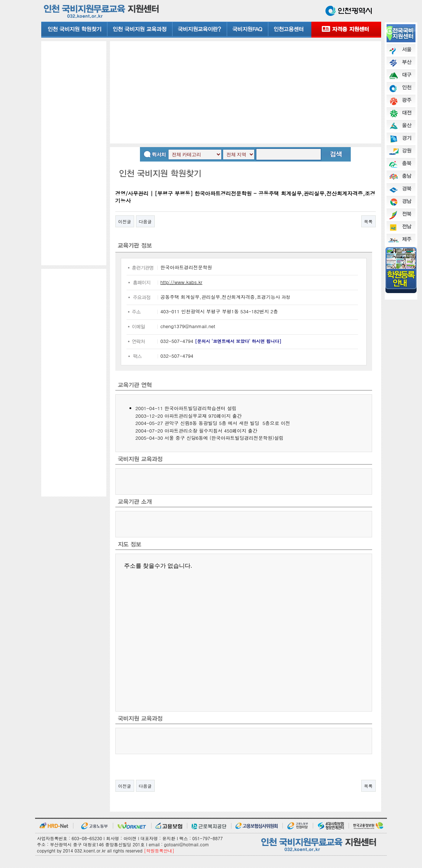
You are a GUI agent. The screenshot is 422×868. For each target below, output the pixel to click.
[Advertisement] (74, 153)
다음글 (145, 221)
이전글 (125, 221)
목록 (368, 221)
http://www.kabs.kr (182, 282)
